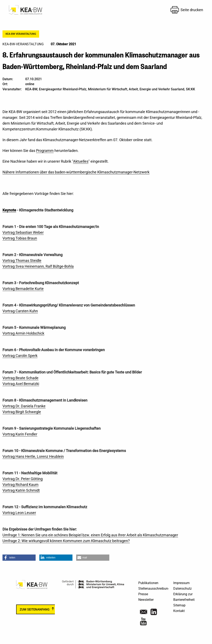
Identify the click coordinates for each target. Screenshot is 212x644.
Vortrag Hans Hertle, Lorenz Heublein (33, 456)
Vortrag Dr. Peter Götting (23, 479)
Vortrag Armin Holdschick (23, 333)
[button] (19, 558)
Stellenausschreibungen (156, 589)
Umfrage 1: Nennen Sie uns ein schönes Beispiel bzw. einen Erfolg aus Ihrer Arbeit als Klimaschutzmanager (90, 535)
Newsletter (146, 600)
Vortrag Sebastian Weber (23, 232)
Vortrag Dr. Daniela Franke (24, 406)
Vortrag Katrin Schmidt (21, 490)
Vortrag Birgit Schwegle (22, 412)
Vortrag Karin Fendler (20, 434)
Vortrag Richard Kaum (20, 485)
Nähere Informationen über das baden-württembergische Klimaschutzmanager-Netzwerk (76, 172)
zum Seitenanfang (35, 609)
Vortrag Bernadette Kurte (23, 289)
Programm (45, 151)
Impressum (181, 583)
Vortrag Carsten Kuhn (20, 311)
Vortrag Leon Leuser (19, 513)
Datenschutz (182, 589)
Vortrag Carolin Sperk (20, 356)
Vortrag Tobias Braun (20, 238)
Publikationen (148, 583)
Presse (143, 594)
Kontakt (179, 611)
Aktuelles (81, 161)
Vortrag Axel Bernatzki (21, 384)
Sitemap (179, 605)
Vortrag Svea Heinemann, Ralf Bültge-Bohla (38, 266)
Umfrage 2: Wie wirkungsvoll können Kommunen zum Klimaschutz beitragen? (66, 541)
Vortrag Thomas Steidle (22, 261)
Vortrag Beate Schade (20, 378)
